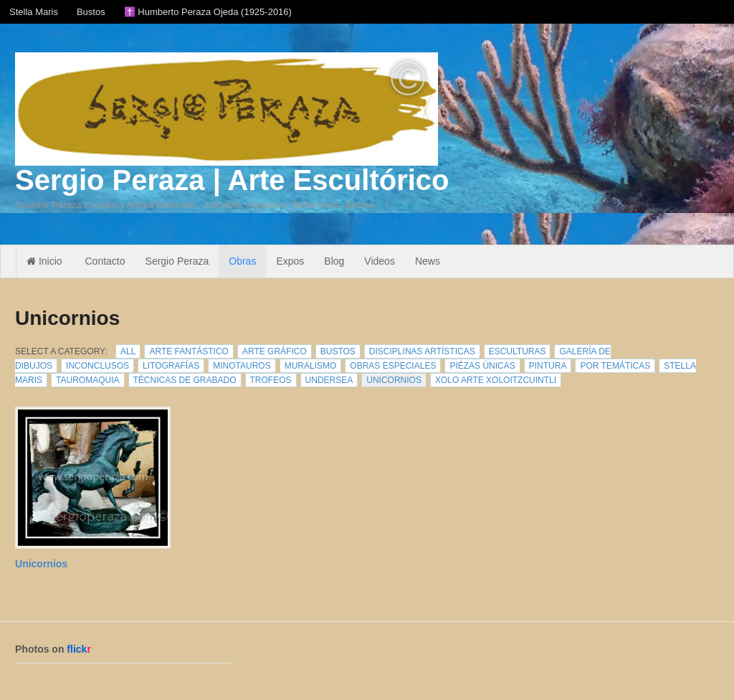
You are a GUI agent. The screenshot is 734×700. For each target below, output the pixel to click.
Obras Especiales (393, 366)
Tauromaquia (87, 380)
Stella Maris (34, 12)
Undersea (329, 380)
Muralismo (311, 366)
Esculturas (518, 351)
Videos (380, 261)
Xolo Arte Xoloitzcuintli (496, 380)
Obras (242, 261)
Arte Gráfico (275, 351)
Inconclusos (97, 366)
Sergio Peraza (177, 261)
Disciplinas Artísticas (422, 351)
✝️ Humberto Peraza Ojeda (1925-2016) (208, 12)
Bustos (91, 12)
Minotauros (242, 366)
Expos (290, 261)
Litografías (171, 366)
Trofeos (271, 380)
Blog (334, 261)
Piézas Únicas (482, 366)
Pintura (548, 366)
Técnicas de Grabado (185, 380)
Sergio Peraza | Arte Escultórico (232, 180)
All (128, 351)
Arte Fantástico (189, 351)
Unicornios (394, 380)
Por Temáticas (615, 366)
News (428, 261)
